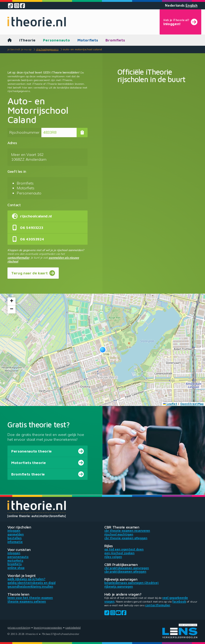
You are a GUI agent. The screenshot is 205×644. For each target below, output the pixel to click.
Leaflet (170, 404)
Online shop (16, 568)
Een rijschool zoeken (119, 553)
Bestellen (15, 538)
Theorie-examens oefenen (27, 601)
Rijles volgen (113, 557)
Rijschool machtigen (119, 534)
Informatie (15, 542)
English (192, 5)
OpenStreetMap (192, 404)
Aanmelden (16, 534)
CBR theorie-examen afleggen (126, 538)
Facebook (179, 601)
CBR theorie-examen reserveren (127, 531)
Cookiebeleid (73, 627)
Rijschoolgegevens (47, 49)
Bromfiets (115, 40)
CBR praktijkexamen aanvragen (127, 568)
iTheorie (27, 40)
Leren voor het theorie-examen (30, 598)
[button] (103, 350)
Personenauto (56, 40)
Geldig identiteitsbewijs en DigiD (31, 583)
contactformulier (18, 258)
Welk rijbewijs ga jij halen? (26, 579)
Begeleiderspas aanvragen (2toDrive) (131, 583)
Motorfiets (88, 40)
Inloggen (14, 531)
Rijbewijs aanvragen (119, 586)
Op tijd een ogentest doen (124, 549)
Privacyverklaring (19, 627)
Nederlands (175, 5)
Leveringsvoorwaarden (48, 627)
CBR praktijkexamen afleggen (125, 572)
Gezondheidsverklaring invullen (30, 586)
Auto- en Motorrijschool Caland (82, 49)
